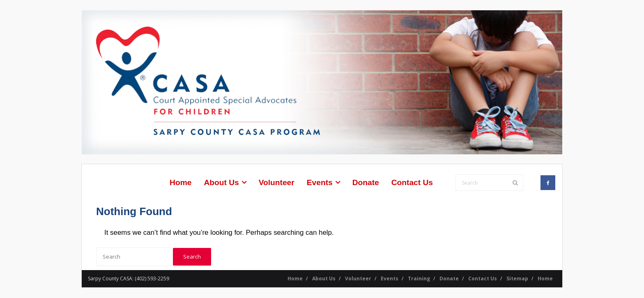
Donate (449, 279)
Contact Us (483, 279)
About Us (324, 279)
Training (419, 279)
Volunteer (358, 279)
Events (390, 279)
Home (295, 279)
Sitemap (517, 279)
